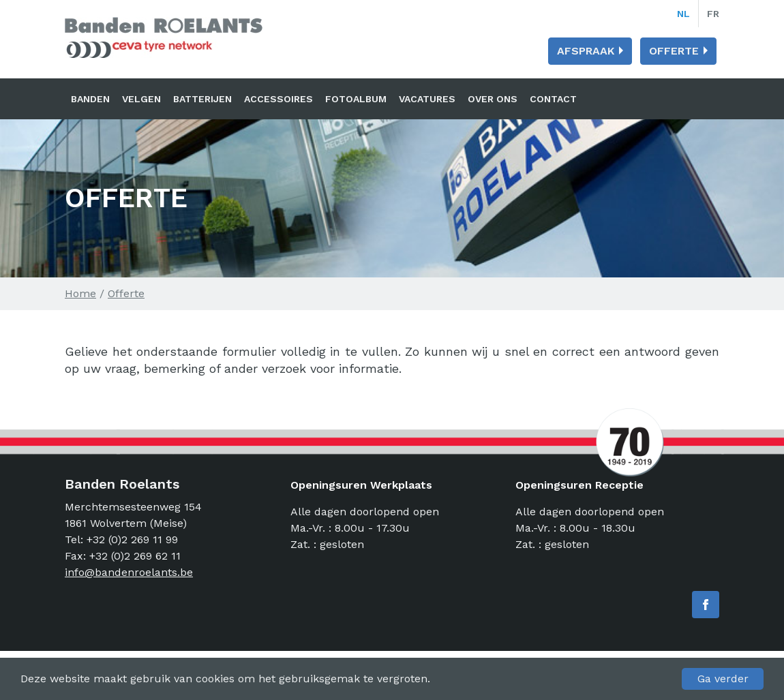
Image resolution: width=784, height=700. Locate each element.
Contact (553, 99)
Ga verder (723, 679)
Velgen (141, 99)
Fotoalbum (356, 99)
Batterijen (202, 99)
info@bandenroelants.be (129, 572)
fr (713, 14)
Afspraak (586, 51)
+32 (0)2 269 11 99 (132, 539)
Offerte (674, 51)
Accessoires (278, 99)
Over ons (493, 99)
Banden (90, 99)
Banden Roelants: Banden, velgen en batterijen (164, 37)
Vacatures (427, 99)
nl (683, 14)
